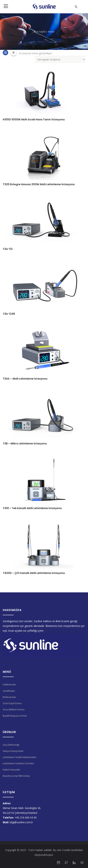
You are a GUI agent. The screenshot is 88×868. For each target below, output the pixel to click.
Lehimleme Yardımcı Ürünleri (18, 763)
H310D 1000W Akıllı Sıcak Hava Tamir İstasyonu (34, 119)
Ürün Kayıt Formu (12, 703)
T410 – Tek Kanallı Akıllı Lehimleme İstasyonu (32, 508)
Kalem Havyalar (11, 770)
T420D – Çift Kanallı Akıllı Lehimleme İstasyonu (34, 573)
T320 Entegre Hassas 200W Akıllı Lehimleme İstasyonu (39, 184)
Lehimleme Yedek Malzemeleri (20, 757)
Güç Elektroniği (11, 745)
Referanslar (9, 697)
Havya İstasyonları (13, 751)
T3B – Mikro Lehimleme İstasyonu (25, 443)
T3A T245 (9, 314)
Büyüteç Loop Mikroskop (16, 776)
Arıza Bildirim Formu (14, 709)
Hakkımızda (9, 684)
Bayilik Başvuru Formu (15, 716)
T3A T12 (8, 249)
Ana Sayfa (40, 32)
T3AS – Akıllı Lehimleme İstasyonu (25, 379)
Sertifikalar (9, 691)
